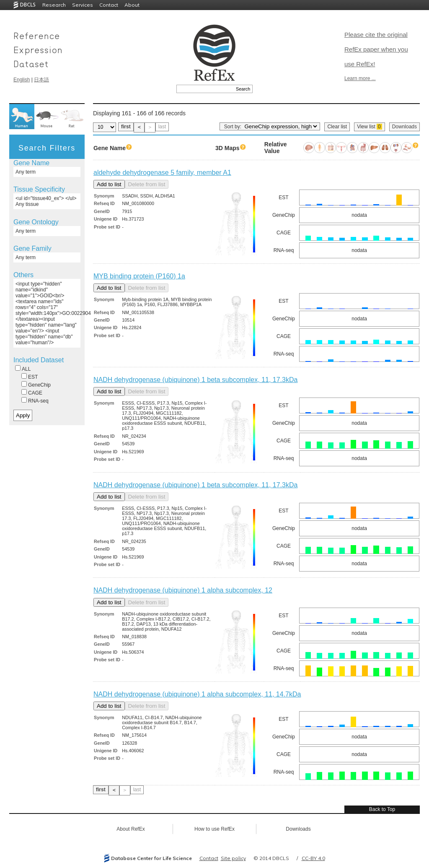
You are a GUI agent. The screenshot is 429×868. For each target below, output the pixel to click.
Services (83, 5)
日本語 (41, 80)
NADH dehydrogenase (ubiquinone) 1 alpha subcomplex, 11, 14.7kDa (197, 694)
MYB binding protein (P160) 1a (139, 276)
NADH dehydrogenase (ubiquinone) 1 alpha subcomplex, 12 (183, 590)
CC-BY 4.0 (313, 858)
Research (54, 5)
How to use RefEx (214, 829)
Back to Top (382, 809)
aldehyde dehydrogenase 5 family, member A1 (162, 173)
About (132, 5)
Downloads (404, 127)
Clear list (337, 127)
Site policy (233, 858)
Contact (109, 5)
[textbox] (205, 89)
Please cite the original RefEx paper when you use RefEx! (376, 49)
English (22, 80)
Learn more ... (360, 78)
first (126, 127)
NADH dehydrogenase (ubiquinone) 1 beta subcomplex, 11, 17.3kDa (195, 380)
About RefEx (131, 829)
